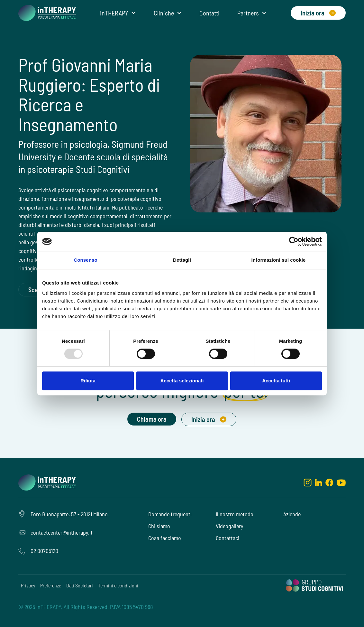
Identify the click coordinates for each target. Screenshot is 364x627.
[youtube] (341, 482)
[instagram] (308, 482)
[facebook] (329, 482)
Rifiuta (88, 381)
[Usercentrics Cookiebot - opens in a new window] (294, 241)
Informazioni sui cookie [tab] (279, 260)
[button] (118, 13)
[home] (47, 13)
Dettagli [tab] (182, 260)
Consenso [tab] (85, 260)
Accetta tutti (276, 381)
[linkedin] (318, 482)
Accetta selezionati (182, 381)
